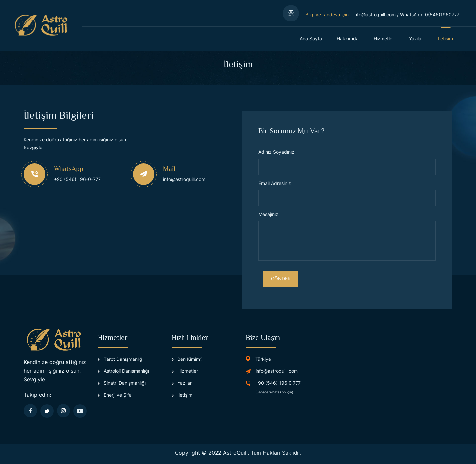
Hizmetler (384, 39)
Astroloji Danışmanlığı (123, 371)
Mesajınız (268, 214)
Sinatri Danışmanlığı (122, 383)
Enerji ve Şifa (115, 395)
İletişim (445, 39)
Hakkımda (348, 39)
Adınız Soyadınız (276, 152)
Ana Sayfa (311, 39)
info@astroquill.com (375, 14)
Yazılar (416, 39)
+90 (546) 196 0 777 (278, 383)
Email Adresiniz (275, 183)
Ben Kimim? (187, 359)
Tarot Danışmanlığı (121, 359)
